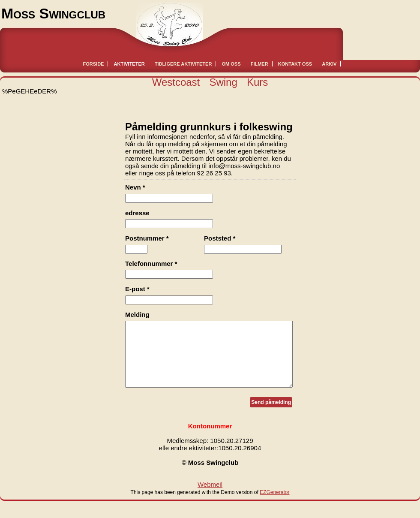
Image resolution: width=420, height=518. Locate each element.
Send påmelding (271, 415)
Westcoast (176, 82)
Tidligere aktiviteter (183, 64)
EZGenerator (274, 505)
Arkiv (329, 64)
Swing (223, 82)
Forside (94, 64)
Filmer (259, 64)
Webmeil (210, 497)
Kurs (257, 82)
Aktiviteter (129, 64)
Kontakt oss (295, 64)
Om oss (231, 64)
